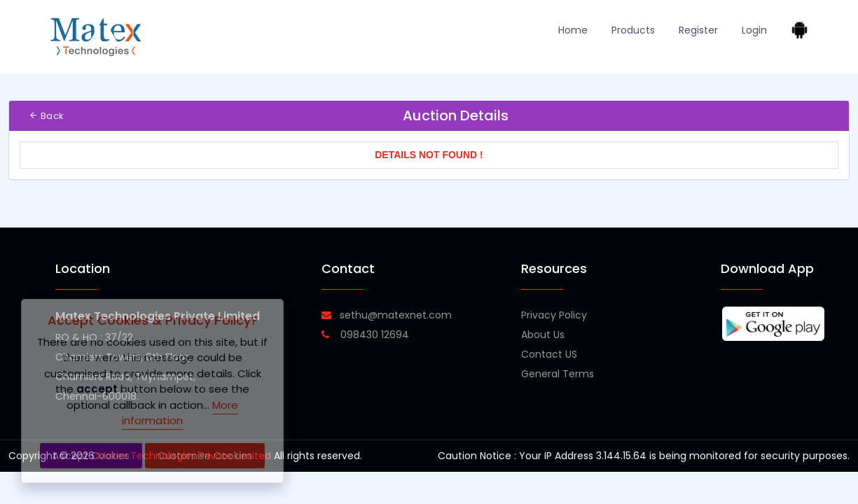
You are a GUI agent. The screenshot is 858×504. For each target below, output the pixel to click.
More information (180, 413)
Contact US (549, 354)
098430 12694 (365, 335)
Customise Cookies (205, 456)
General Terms (558, 374)
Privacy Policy (554, 315)
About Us (543, 335)
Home (573, 30)
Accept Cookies (91, 456)
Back (46, 116)
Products (633, 30)
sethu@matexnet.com (387, 315)
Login (754, 30)
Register (698, 30)
